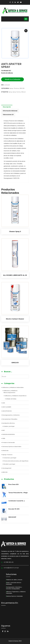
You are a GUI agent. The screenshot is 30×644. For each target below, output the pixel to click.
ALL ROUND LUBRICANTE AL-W (15, 275)
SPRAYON (5, 451)
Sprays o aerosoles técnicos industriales (14, 583)
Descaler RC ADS (14, 509)
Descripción (7, 107)
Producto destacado (9, 442)
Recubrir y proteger (9, 464)
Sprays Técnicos (7, 455)
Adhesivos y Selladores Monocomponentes (11, 392)
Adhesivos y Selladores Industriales (13, 387)
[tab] (7, 107)
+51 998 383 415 (9, 562)
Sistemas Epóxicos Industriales (12, 447)
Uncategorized (7, 468)
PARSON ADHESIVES (9, 434)
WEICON (5, 472)
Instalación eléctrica (9, 423)
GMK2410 (15, 363)
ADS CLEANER (7, 407)
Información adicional (10, 111)
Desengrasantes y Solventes (11, 415)
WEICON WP (12, 517)
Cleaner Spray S (15, 232)
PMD (4, 438)
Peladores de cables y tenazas (14, 580)
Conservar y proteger (10, 458)
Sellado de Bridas (11, 399)
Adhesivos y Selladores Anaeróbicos (16, 396)
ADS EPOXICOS (7, 411)
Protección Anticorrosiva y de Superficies (16, 461)
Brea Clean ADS (13, 484)
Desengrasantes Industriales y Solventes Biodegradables (14, 588)
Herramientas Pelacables (10, 419)
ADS (4, 403)
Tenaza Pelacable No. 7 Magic (18, 493)
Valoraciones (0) (8, 115)
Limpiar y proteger (9, 426)
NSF (4, 430)
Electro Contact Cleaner (15, 319)
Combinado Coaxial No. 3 (17, 501)
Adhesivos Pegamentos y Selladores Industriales (16, 592)
